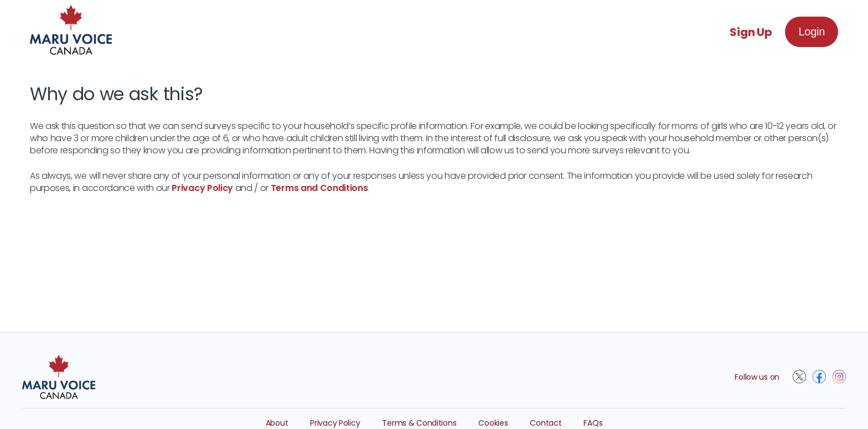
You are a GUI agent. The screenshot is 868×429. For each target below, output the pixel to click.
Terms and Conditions (319, 188)
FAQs (593, 423)
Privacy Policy (202, 188)
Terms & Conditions (419, 423)
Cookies (493, 423)
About (277, 423)
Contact (546, 423)
